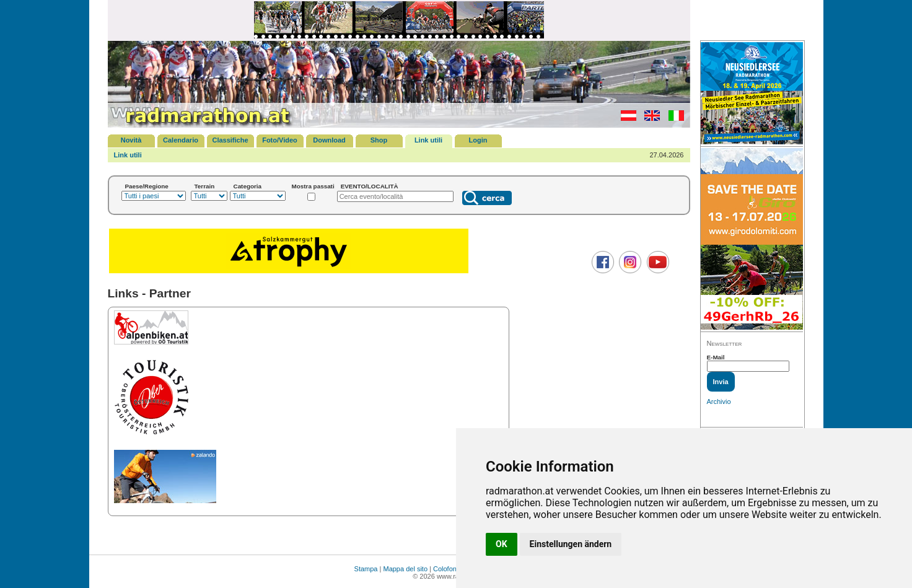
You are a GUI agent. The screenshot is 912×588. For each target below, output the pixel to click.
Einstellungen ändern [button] (571, 544)
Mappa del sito (405, 569)
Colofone (447, 569)
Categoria (248, 186)
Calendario (181, 140)
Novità (131, 140)
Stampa (366, 569)
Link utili (428, 140)
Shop (379, 140)
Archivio (719, 402)
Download (329, 140)
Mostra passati (313, 186)
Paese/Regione (147, 186)
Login (478, 140)
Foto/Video (280, 140)
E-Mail (716, 357)
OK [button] (502, 544)
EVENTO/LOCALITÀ (370, 186)
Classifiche (230, 140)
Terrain (205, 186)
